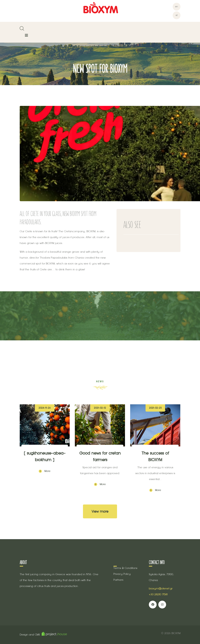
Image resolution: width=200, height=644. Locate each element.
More (45, 471)
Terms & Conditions (125, 568)
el (177, 15)
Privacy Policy (122, 574)
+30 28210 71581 (158, 594)
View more (100, 511)
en (176, 6)
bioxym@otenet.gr (161, 588)
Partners (118, 580)
